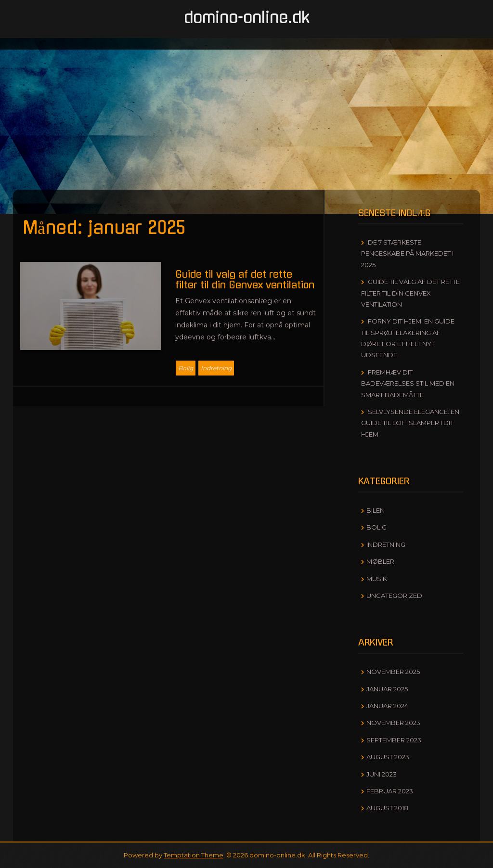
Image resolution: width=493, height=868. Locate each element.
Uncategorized (394, 596)
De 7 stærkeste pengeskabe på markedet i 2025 (407, 253)
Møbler (380, 561)
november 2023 (393, 723)
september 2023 (394, 740)
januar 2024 (387, 706)
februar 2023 (390, 791)
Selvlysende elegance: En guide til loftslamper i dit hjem (410, 423)
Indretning (216, 368)
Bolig (186, 368)
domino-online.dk (247, 18)
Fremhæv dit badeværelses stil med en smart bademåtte (408, 383)
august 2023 (388, 757)
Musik (377, 579)
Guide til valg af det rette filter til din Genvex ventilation (410, 293)
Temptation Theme (194, 855)
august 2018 (387, 808)
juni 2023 (382, 774)
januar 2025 (387, 689)
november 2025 (393, 672)
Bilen (376, 510)
